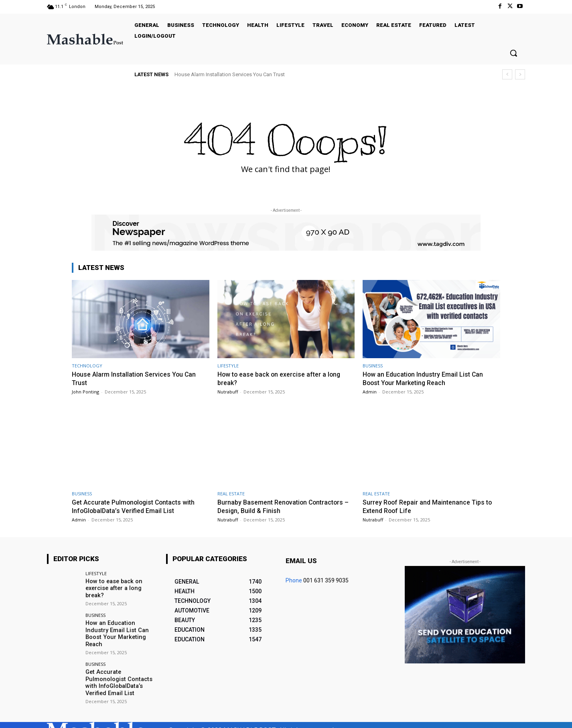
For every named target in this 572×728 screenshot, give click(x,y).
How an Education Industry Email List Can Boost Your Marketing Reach (425, 378)
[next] (520, 74)
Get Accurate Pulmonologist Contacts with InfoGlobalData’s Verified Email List (137, 505)
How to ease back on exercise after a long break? (113, 587)
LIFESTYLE (228, 366)
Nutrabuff (228, 391)
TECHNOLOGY (87, 366)
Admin (370, 391)
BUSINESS (373, 366)
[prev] (507, 74)
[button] (513, 53)
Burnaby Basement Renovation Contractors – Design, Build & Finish (284, 505)
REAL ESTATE (231, 493)
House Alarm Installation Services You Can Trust (230, 74)
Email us (301, 560)
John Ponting (85, 391)
